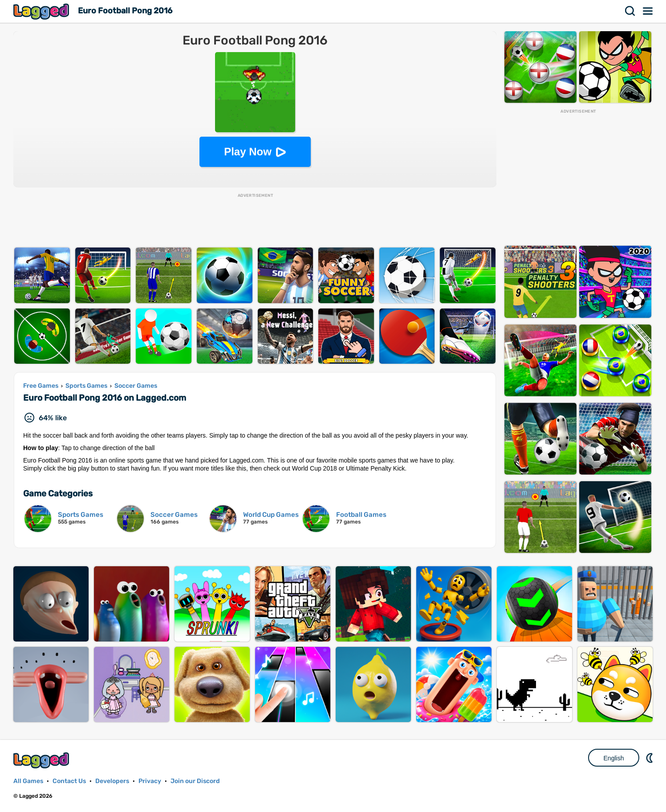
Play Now (248, 152)
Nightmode (650, 758)
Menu (648, 11)
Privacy (150, 781)
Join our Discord (195, 781)
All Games (28, 781)
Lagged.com (42, 760)
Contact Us (69, 781)
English (614, 758)
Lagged (42, 11)
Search (630, 11)
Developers (112, 781)
